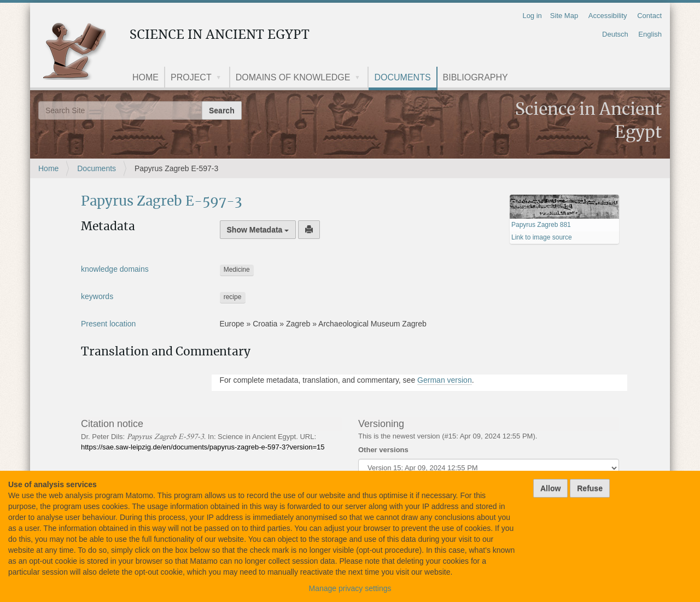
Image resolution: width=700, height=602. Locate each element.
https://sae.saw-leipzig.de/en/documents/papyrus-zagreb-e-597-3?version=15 (203, 447)
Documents (402, 77)
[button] (223, 78)
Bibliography (476, 77)
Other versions (383, 450)
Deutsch (615, 34)
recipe (233, 297)
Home (145, 77)
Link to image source (542, 237)
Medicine (237, 270)
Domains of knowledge (293, 77)
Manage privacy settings (350, 588)
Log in (532, 16)
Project (191, 77)
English (650, 34)
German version (445, 380)
